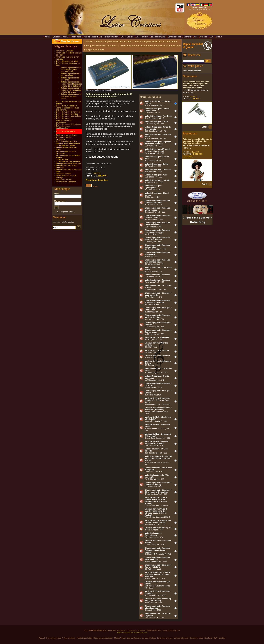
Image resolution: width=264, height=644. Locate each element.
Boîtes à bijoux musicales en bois (114, 42)
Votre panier (195, 66)
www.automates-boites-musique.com (132, 633)
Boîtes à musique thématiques (69, 124)
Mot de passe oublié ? (66, 212)
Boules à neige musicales (67, 135)
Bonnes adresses (174, 37)
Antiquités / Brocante (65, 51)
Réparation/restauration (109, 37)
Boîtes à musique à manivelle (68, 112)
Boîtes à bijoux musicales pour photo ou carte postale (71, 96)
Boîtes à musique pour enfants (69, 116)
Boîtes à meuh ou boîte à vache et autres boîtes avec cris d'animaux (68, 108)
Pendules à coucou (64, 180)
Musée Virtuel (70, 41)
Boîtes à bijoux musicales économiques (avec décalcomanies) (71, 70)
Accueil (47, 37)
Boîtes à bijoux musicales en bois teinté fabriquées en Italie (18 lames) (71, 90)
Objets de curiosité (64, 174)
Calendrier (187, 37)
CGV (212, 37)
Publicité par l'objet (91, 37)
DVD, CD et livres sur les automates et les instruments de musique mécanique (68, 143)
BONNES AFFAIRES (66, 132)
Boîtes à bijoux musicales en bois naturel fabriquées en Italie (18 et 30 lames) (71, 84)
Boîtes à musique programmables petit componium (65, 120)
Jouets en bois (62, 159)
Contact (219, 37)
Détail (204, 127)
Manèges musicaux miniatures (69, 163)
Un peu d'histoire (142, 37)
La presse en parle (158, 37)
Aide (196, 37)
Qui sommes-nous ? (60, 37)
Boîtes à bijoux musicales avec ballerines (71, 75)
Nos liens (204, 37)
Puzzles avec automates (66, 182)
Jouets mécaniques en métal (68, 161)
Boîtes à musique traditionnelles (63, 127)
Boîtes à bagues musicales (67, 61)
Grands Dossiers (127, 37)
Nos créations (76, 37)
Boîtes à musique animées (67, 114)
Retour (92, 186)
